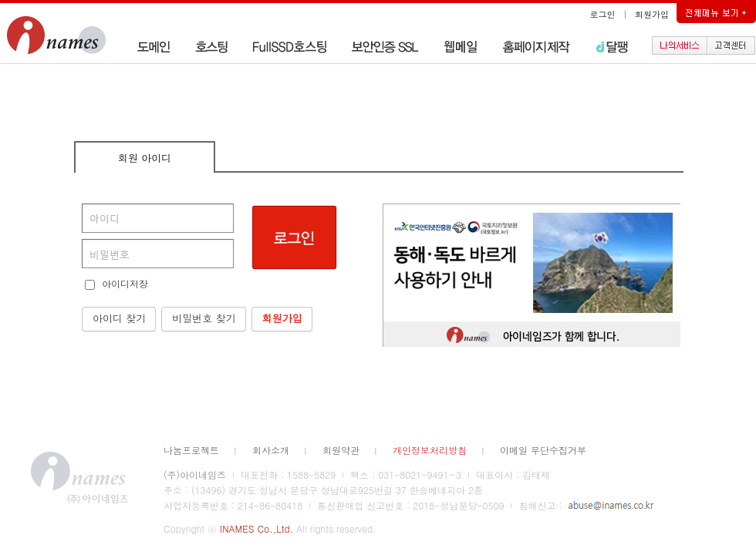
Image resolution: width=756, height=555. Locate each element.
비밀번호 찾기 (204, 318)
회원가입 (652, 14)
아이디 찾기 (119, 318)
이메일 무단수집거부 (543, 450)
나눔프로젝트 (191, 450)
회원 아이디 (145, 158)
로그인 (603, 14)
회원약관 (341, 450)
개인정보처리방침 (430, 450)
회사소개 (271, 450)
